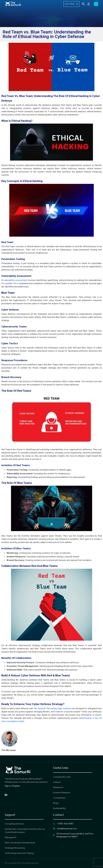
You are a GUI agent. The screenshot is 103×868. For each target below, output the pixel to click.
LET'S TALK (71, 4)
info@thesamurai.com (65, 829)
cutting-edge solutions (61, 708)
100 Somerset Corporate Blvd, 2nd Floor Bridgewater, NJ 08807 (73, 835)
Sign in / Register (12, 786)
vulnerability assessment (15, 280)
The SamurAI (40, 708)
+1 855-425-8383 (63, 824)
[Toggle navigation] (96, 4)
